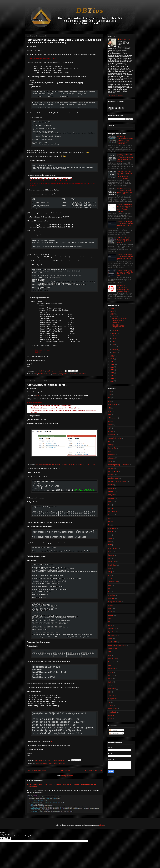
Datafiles (111, 485)
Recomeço (112, 669)
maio (114, 341)
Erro (110, 525)
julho (114, 336)
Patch (110, 655)
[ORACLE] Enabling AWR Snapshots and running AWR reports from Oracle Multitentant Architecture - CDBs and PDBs (125, 158)
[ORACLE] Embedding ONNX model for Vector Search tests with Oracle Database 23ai (124, 191)
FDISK (110, 552)
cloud (110, 461)
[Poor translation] (7, 838)
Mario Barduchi (125, 39)
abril (114, 344)
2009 (112, 381)
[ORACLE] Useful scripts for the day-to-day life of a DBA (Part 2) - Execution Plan (125, 257)
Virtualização (112, 712)
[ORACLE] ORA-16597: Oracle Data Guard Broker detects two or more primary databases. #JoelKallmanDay (64, 41)
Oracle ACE (82, 374)
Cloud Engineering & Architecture (119, 465)
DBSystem (112, 495)
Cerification (112, 455)
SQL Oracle (112, 689)
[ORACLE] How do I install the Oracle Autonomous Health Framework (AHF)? (123, 288)
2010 (112, 378)
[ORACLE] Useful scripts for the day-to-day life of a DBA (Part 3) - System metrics (125, 224)
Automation (112, 435)
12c (109, 391)
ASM (110, 428)
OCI (110, 619)
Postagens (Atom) (67, 776)
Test (110, 702)
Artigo (49, 374)
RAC (110, 665)
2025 (112, 308)
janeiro (114, 353)
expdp (110, 538)
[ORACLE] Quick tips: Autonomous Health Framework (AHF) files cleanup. (124, 240)
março (114, 347)
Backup (111, 445)
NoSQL (111, 609)
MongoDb (111, 598)
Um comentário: (57, 371)
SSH (110, 692)
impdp (110, 572)
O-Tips (110, 612)
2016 (112, 364)
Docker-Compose (114, 512)
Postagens (114, 730)
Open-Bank (112, 632)
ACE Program (42, 374)
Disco (110, 505)
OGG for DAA (113, 629)
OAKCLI (111, 615)
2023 (112, 314)
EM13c (111, 522)
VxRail (110, 719)
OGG (110, 625)
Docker (111, 508)
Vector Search (113, 709)
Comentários (114, 733)
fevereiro (115, 350)
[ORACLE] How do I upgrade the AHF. (47, 385)
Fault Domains (113, 548)
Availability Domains (115, 438)
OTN (110, 652)
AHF (46, 763)
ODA (110, 622)
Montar (111, 605)
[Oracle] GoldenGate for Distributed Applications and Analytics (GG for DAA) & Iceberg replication (124, 208)
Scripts (110, 682)
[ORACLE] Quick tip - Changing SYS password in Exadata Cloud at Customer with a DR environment (125, 140)
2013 (112, 373)
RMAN (110, 679)
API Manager (112, 418)
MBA (110, 592)
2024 (112, 311)
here (38, 395)
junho (114, 339)
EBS (110, 518)
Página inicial (65, 770)
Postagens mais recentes (36, 770)
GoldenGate (112, 562)
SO (109, 685)
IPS (109, 575)
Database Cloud (113, 478)
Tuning (110, 705)
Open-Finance (113, 635)
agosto (114, 333)
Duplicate (111, 515)
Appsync (111, 421)
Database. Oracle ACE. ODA (117, 481)
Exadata (111, 532)
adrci (110, 411)
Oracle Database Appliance (117, 645)
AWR (110, 441)
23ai (110, 398)
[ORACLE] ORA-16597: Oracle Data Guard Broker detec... (119, 321)
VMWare (111, 715)
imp (109, 568)
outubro (115, 316)
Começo (111, 468)
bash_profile (112, 448)
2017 (112, 361)
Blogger (102, 825)
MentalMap (112, 595)
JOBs (110, 578)
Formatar (111, 555)
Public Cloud (112, 662)
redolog (111, 672)
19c (36, 374)
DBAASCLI (112, 492)
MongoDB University (115, 602)
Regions (111, 675)
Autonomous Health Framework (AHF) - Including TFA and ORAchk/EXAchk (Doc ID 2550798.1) (67, 464)
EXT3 (110, 542)
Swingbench (112, 699)
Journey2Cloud (113, 582)
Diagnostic (112, 502)
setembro (115, 330)
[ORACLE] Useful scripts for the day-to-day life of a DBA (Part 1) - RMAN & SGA (125, 273)
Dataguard (62, 374)
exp (109, 535)
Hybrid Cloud (112, 565)
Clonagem (112, 458)
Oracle (76, 374)
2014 (112, 370)
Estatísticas (112, 528)
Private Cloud (113, 659)
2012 (112, 375)
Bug (110, 451)
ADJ (110, 408)
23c (109, 401)
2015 (112, 367)
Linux (110, 588)
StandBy (111, 695)
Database (55, 374)
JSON (110, 585)
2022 (112, 356)
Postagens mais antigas (93, 770)
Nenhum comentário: (59, 760)
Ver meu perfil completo (116, 95)
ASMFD (111, 431)
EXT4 (110, 545)
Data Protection (113, 471)
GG (109, 558)
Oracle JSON (112, 649)
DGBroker (70, 374)
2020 (112, 359)
